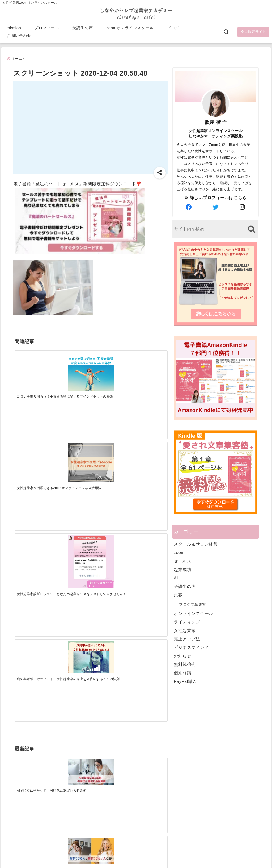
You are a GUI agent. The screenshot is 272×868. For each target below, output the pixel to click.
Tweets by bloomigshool (119, 734)
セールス (182, 561)
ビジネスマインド (191, 647)
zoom (179, 552)
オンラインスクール (194, 613)
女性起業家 (185, 630)
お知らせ (182, 656)
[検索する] (251, 229)
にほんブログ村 (198, 830)
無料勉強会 (185, 664)
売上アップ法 (187, 639)
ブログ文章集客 (193, 604)
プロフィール (47, 30)
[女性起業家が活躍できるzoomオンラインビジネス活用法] (72, 365)
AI (176, 578)
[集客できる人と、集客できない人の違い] (72, 444)
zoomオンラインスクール (130, 30)
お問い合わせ (19, 37)
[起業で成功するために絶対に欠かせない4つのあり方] (110, 444)
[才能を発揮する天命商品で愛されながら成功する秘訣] (148, 444)
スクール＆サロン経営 (196, 544)
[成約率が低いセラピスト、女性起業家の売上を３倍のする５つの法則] (148, 362)
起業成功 (182, 569)
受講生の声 (83, 30)
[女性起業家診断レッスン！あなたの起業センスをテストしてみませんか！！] (110, 370)
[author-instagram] (243, 207)
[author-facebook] (189, 207)
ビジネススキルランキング (207, 805)
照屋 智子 (216, 122)
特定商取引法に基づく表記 (112, 856)
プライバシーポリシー (164, 856)
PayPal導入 (185, 681)
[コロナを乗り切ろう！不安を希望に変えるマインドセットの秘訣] (34, 365)
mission (14, 30)
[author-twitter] (216, 207)
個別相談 (182, 673)
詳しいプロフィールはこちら (216, 197)
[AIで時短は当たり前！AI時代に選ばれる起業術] (34, 444)
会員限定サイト (254, 34)
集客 (178, 595)
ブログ (173, 30)
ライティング (187, 622)
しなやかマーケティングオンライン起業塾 (123, 863)
